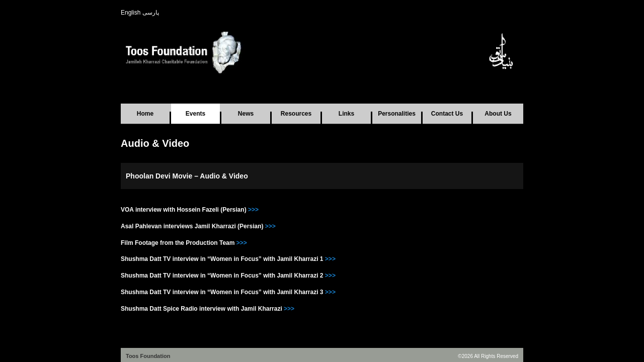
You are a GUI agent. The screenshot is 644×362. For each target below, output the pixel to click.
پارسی (151, 13)
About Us (498, 114)
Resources (296, 114)
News (246, 114)
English (131, 13)
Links (346, 114)
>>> (253, 210)
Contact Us (447, 114)
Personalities (397, 114)
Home (145, 114)
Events (195, 114)
